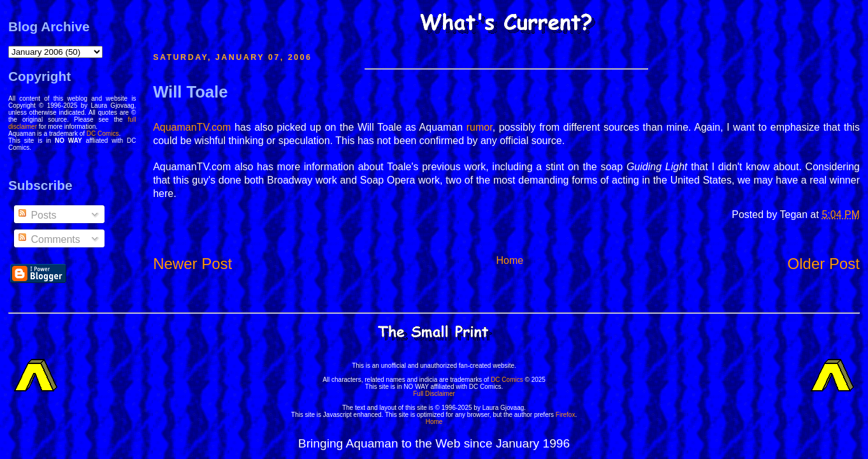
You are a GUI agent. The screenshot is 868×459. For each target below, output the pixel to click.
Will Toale (190, 92)
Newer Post (192, 264)
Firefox (566, 415)
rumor (480, 127)
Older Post (824, 264)
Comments (48, 239)
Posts (36, 215)
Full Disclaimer (434, 394)
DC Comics (103, 134)
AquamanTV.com (192, 127)
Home (510, 260)
